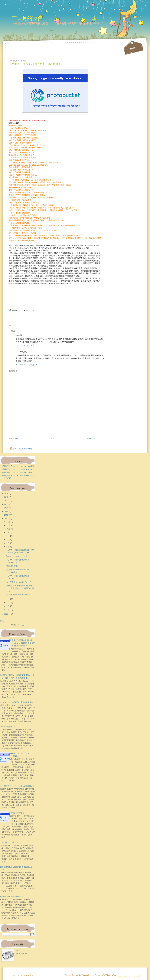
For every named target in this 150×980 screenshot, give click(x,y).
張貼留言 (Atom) (25, 449)
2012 (6, 501)
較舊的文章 (91, 438)
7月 (8, 540)
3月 (8, 603)
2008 (6, 515)
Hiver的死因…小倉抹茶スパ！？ (19, 582)
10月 (8, 529)
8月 (8, 536)
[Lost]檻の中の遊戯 (17, 813)
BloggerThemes (88, 975)
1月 (8, 610)
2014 (6, 494)
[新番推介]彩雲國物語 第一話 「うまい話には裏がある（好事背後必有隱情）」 (22, 643)
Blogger (22, 625)
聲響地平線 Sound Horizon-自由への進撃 (18, 466)
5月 (8, 547)
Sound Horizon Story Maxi (16, 556)
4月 (8, 599)
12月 (8, 522)
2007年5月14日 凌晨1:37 (27, 345)
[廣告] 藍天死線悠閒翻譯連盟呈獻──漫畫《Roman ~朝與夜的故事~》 (20, 588)
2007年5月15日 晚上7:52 (27, 365)
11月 (8, 525)
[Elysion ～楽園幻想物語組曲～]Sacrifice (34, 64)
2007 (6, 519)
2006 (6, 614)
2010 (6, 508)
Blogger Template (72, 975)
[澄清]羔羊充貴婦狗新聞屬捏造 (18, 595)
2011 (6, 504)
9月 (8, 532)
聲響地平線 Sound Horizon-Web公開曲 (17, 472)
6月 (8, 543)
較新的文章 (13, 438)
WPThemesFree (110, 975)
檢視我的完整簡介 (22, 954)
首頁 (52, 438)
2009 (6, 511)
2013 (6, 497)
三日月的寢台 (27, 18)
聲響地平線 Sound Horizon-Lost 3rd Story (18, 469)
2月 (8, 606)
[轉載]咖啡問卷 (12, 566)
